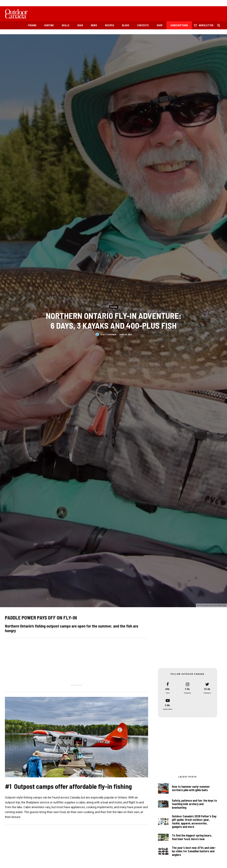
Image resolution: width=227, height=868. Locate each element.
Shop (160, 25)
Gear (80, 25)
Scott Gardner (108, 334)
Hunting (49, 25)
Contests (143, 25)
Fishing (32, 25)
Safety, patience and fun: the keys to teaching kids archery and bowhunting (194, 805)
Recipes (110, 25)
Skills (66, 25)
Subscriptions (179, 25)
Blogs (126, 25)
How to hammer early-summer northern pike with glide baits (191, 789)
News (94, 25)
